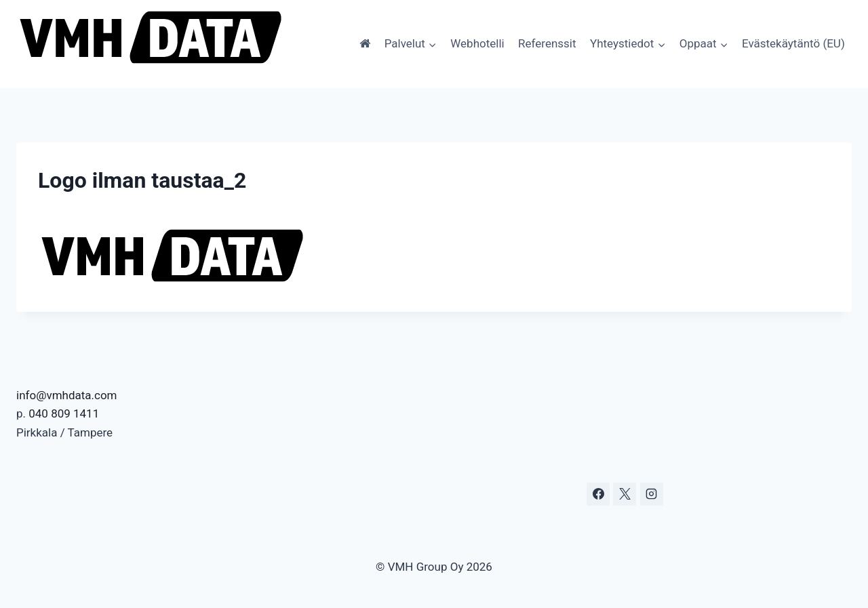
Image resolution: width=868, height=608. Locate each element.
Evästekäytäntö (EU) (793, 43)
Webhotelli (477, 43)
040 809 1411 (64, 413)
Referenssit (547, 43)
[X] (625, 494)
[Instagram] (652, 494)
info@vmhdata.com (67, 395)
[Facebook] (598, 494)
